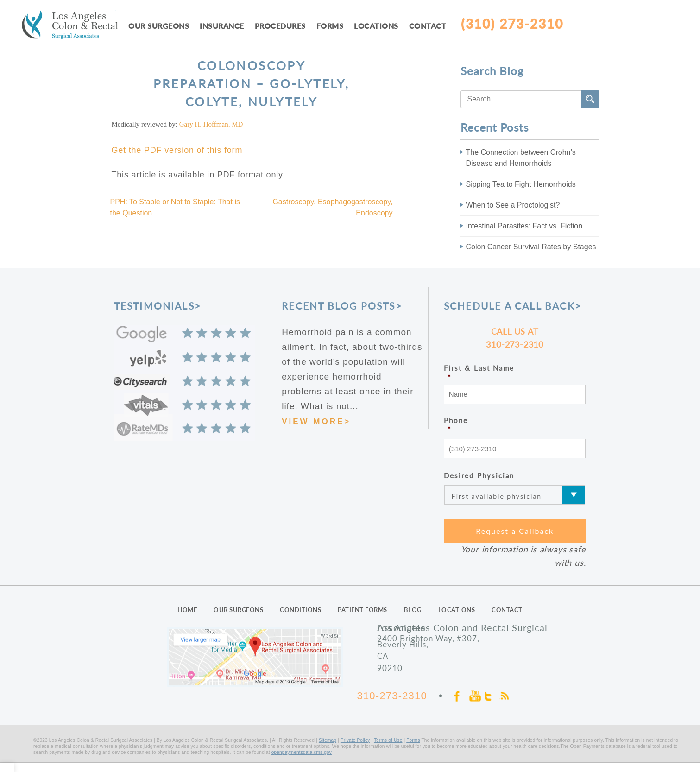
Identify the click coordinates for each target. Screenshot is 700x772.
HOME (187, 610)
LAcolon (75, 26)
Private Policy (355, 740)
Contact (428, 26)
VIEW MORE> (316, 421)
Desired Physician (479, 475)
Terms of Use (388, 740)
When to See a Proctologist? (513, 205)
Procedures (280, 26)
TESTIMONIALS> (158, 306)
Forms (330, 26)
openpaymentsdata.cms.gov (302, 752)
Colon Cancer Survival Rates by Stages (531, 247)
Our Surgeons (159, 26)
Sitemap (328, 740)
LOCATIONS (457, 610)
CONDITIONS (300, 610)
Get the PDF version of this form (177, 150)
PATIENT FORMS (363, 610)
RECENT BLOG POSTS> (342, 306)
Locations (376, 26)
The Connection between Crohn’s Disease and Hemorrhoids (521, 158)
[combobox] (530, 99)
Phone (515, 425)
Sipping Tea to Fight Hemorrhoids (521, 184)
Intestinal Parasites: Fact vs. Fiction (524, 226)
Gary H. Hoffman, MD (211, 124)
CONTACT (507, 610)
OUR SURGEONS (238, 610)
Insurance (222, 26)
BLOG (413, 610)
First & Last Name (515, 373)
